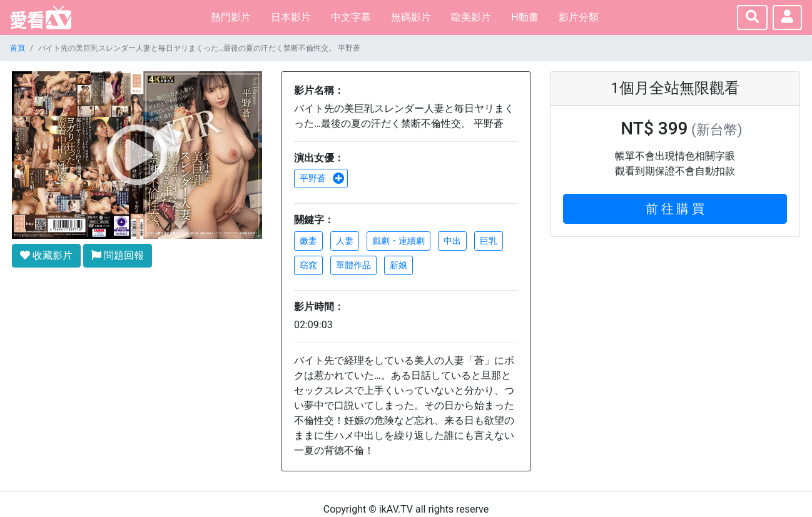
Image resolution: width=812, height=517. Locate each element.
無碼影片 (411, 17)
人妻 (345, 241)
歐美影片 (471, 17)
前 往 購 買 (675, 209)
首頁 (18, 48)
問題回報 (118, 255)
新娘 (398, 265)
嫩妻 (308, 241)
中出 (452, 241)
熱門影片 (231, 17)
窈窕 (308, 265)
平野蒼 (322, 178)
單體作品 (353, 265)
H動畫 (525, 17)
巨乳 (489, 241)
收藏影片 (46, 255)
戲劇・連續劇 (398, 241)
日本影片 (291, 17)
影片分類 (579, 17)
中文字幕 (351, 17)
